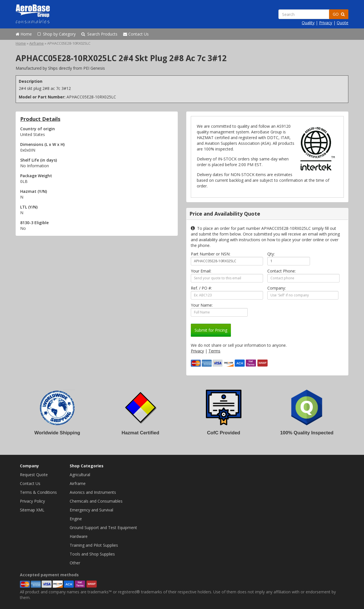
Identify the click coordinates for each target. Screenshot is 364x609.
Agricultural (80, 475)
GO (339, 14)
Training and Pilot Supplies (94, 545)
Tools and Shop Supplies (92, 554)
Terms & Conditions (38, 492)
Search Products (99, 34)
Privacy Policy (32, 501)
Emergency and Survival (91, 510)
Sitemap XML (32, 510)
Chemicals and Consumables (96, 501)
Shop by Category (57, 34)
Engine (76, 519)
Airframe (37, 43)
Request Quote (34, 475)
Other (75, 563)
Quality (308, 23)
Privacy (326, 23)
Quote (343, 23)
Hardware (79, 536)
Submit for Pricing (211, 330)
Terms (214, 351)
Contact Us (136, 34)
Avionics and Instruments (93, 492)
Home (24, 34)
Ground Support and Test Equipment (103, 528)
